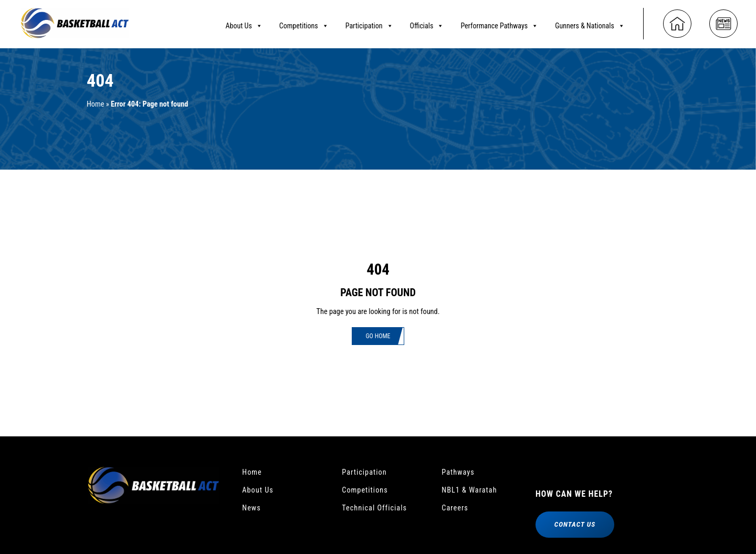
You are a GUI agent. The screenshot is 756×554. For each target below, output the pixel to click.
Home (96, 104)
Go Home (378, 337)
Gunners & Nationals (590, 24)
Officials (427, 24)
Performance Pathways (499, 24)
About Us (244, 24)
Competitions (304, 24)
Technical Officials (378, 511)
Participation (369, 24)
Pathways (460, 473)
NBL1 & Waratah (472, 492)
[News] (723, 22)
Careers (456, 511)
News (253, 511)
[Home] (677, 22)
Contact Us (575, 527)
